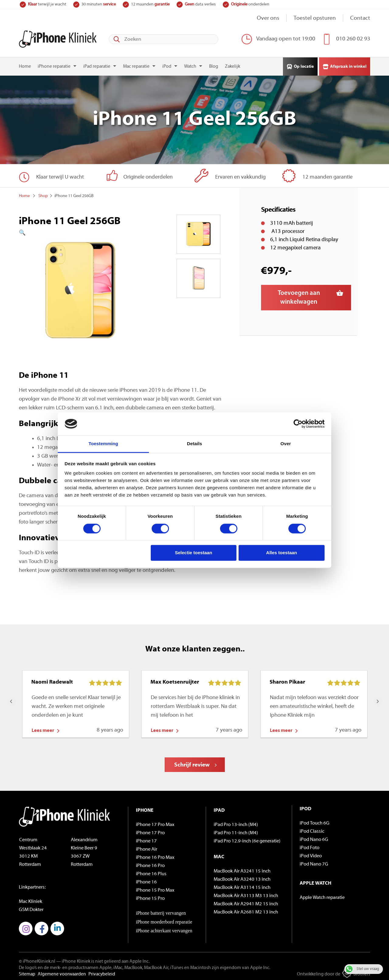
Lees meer (43, 729)
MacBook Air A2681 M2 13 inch (246, 910)
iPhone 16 (146, 880)
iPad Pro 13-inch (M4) (236, 823)
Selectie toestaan (194, 553)
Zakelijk (232, 65)
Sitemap (27, 972)
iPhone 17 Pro (150, 831)
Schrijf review (192, 763)
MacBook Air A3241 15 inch (242, 869)
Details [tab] (194, 444)
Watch (190, 65)
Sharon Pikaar (287, 680)
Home (25, 65)
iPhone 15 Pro (150, 896)
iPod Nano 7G (314, 862)
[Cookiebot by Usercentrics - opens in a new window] (298, 424)
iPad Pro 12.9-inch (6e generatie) (247, 839)
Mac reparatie (136, 65)
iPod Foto (310, 846)
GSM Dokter (31, 908)
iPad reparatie (97, 65)
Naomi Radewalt (52, 680)
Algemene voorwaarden (62, 972)
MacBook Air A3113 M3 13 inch (246, 894)
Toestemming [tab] (103, 444)
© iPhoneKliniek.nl (37, 960)
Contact (360, 18)
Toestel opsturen (315, 18)
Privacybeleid (102, 972)
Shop (43, 194)
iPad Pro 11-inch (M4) (236, 831)
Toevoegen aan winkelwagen (299, 295)
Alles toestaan (282, 553)
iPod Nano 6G (314, 838)
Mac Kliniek (31, 900)
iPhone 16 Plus (151, 872)
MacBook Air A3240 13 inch (242, 877)
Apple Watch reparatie (322, 896)
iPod (167, 65)
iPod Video (311, 854)
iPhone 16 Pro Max (155, 855)
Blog (214, 65)
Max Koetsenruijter (175, 680)
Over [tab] (286, 444)
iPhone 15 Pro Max (155, 888)
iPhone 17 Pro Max (155, 823)
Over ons (268, 18)
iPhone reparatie (54, 65)
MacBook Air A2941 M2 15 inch (246, 902)
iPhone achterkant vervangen (164, 929)
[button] (80, 231)
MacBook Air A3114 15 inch (242, 886)
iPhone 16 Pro (150, 864)
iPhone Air (146, 847)
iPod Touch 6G (315, 821)
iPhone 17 (146, 839)
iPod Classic (312, 829)
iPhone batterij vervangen (161, 911)
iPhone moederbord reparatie (164, 920)
